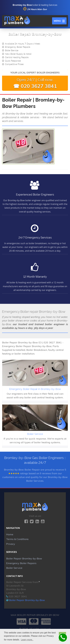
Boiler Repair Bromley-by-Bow (24, 559)
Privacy (11, 544)
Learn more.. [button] (27, 640)
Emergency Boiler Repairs (21, 563)
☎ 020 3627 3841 (35, 86)
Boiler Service (14, 568)
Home (10, 534)
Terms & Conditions (17, 539)
